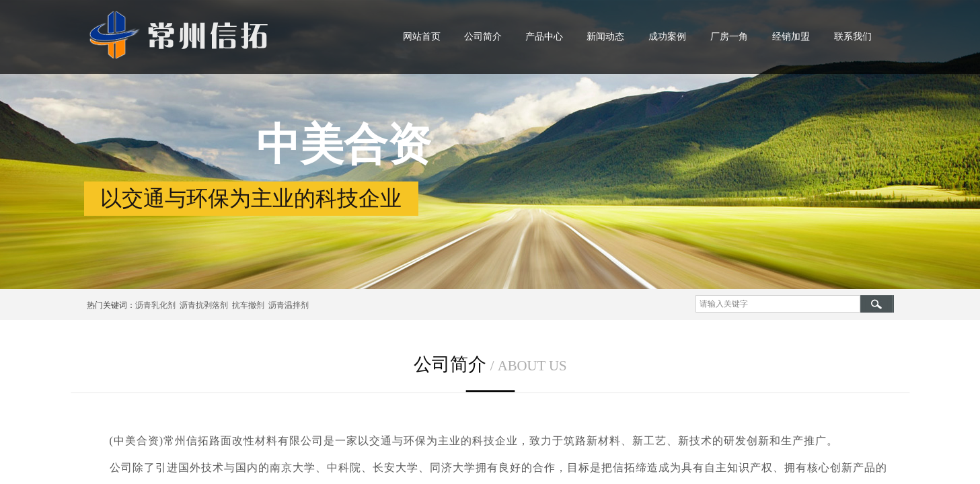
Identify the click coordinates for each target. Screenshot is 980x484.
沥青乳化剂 (155, 305)
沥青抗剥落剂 (204, 305)
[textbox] (778, 304)
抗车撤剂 (248, 305)
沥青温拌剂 (287, 305)
